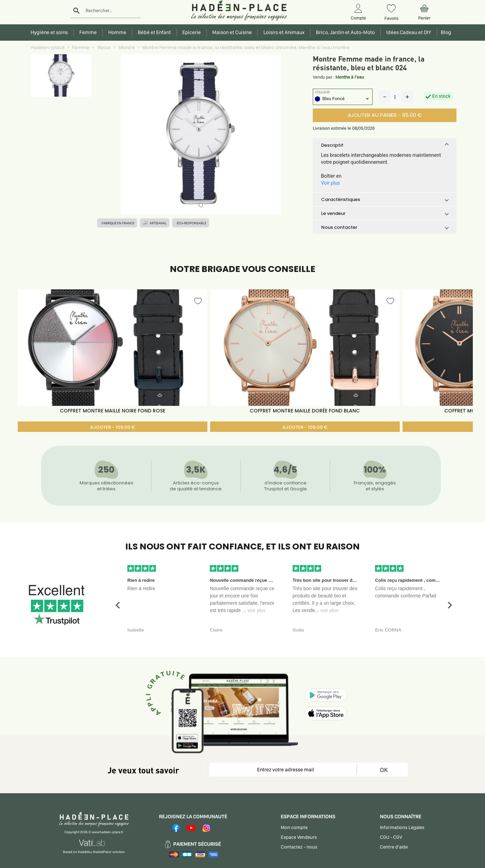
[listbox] (343, 100)
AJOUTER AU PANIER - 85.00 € (385, 115)
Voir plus (331, 183)
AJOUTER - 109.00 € (113, 427)
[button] (385, 145)
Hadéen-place (48, 47)
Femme (81, 47)
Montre (126, 47)
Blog (445, 32)
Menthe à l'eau (350, 77)
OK (384, 770)
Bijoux (104, 47)
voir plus (257, 610)
